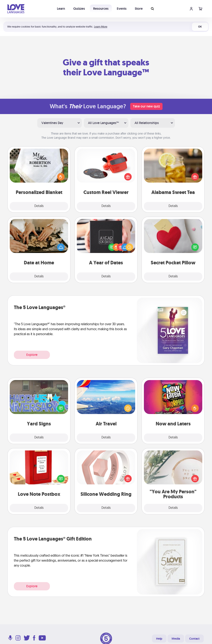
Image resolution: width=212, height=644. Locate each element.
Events (122, 9)
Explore (32, 355)
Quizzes (79, 9)
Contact (194, 639)
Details (39, 206)
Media (176, 639)
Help (159, 639)
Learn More (101, 27)
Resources (101, 9)
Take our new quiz (146, 106)
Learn (61, 9)
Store (139, 9)
